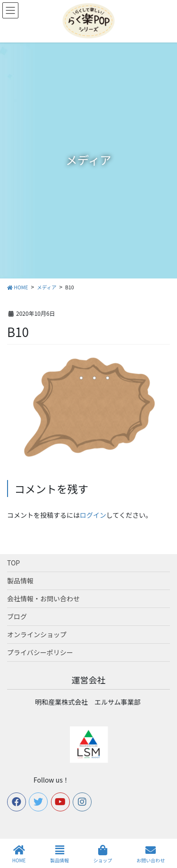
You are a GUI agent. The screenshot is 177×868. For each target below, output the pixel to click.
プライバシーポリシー (40, 652)
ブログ (17, 616)
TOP (13, 563)
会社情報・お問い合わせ (43, 598)
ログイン (93, 515)
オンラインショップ (37, 634)
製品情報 (20, 581)
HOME (19, 854)
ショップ (103, 854)
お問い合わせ (151, 854)
